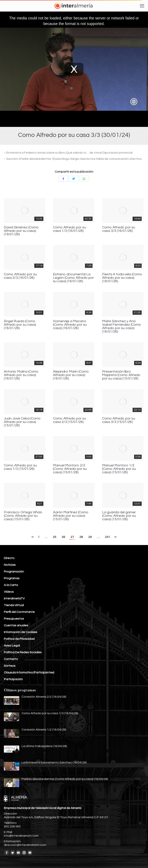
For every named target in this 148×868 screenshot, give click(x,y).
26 (63, 537)
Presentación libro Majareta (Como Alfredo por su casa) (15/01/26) (121, 375)
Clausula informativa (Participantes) (29, 672)
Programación (14, 572)
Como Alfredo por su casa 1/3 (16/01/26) (69, 229)
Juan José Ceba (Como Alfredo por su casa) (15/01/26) (22, 422)
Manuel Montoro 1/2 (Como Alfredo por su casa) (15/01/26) (119, 469)
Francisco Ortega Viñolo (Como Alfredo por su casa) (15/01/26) (23, 516)
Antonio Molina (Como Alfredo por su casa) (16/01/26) (21, 375)
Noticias (10, 565)
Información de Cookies (21, 632)
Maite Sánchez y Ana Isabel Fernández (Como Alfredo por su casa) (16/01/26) (122, 326)
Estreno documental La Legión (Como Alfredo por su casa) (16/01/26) (73, 278)
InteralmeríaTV (14, 598)
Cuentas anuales (16, 625)
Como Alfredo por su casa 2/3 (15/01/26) (69, 420)
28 (81, 537)
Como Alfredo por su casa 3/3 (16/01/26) (119, 229)
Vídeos (9, 592)
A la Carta (11, 585)
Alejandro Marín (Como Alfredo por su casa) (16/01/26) (71, 375)
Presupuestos (14, 619)
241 (108, 537)
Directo (9, 558)
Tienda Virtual (14, 605)
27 (72, 537)
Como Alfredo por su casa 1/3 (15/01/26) (20, 467)
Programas (12, 578)
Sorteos (10, 666)
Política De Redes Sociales (23, 652)
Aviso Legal (12, 646)
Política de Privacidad (19, 639)
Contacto (11, 659)
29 (90, 537)
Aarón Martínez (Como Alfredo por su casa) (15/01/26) (71, 516)
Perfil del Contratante (19, 612)
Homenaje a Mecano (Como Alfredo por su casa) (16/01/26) (70, 325)
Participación (13, 679)
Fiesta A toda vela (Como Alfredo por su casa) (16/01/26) (122, 278)
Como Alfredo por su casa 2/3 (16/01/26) (20, 276)
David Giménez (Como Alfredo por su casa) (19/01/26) (21, 231)
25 (55, 537)
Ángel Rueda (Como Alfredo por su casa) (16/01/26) (20, 325)
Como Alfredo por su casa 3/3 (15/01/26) (119, 420)
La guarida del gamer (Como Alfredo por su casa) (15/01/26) (119, 516)
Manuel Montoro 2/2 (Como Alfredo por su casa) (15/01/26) (70, 469)
